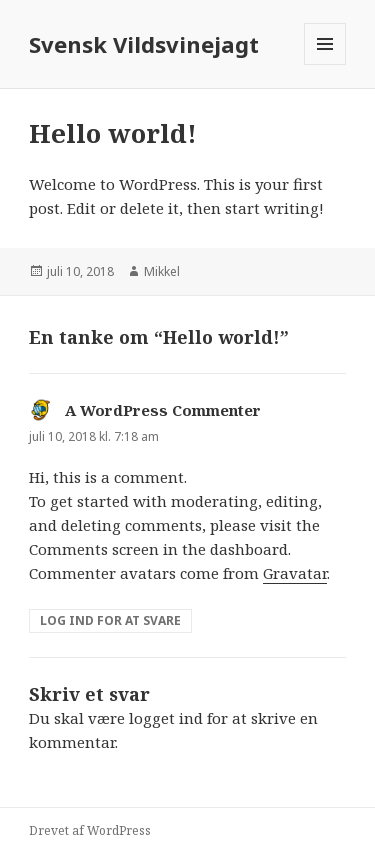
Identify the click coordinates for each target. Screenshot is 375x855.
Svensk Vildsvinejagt (144, 44)
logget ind (166, 718)
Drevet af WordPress (90, 830)
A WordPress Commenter (163, 410)
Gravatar (295, 573)
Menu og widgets (325, 64)
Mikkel (162, 271)
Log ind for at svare (110, 620)
